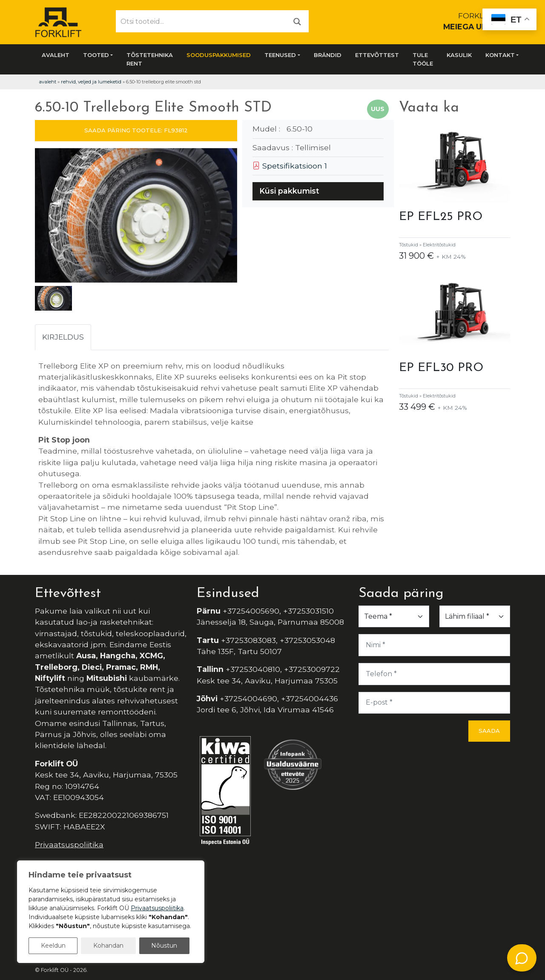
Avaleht (56, 55)
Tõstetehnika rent (150, 59)
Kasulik (459, 55)
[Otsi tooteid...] (201, 21)
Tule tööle (423, 59)
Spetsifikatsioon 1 (290, 166)
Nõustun (164, 946)
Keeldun (53, 946)
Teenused (280, 55)
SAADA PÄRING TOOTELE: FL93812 (136, 130)
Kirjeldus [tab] (63, 337)
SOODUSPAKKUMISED (219, 55)
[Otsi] (297, 21)
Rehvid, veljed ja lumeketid (91, 82)
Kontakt (500, 55)
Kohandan (108, 946)
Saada (489, 731)
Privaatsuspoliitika (69, 844)
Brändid (328, 55)
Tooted (96, 55)
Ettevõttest (377, 55)
